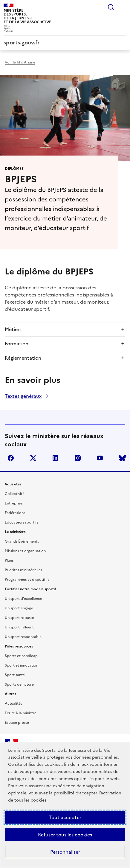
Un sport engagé (19, 608)
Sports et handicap (21, 656)
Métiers (13, 329)
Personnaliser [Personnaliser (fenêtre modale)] (65, 852)
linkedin (55, 458)
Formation (17, 344)
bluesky (122, 458)
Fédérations (15, 513)
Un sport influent (19, 627)
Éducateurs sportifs (22, 522)
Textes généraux (23, 396)
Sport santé (15, 675)
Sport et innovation (22, 665)
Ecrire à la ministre (21, 713)
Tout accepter (65, 817)
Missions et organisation (25, 551)
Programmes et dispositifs (27, 580)
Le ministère (15, 532)
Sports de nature (19, 684)
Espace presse (17, 723)
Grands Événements (22, 541)
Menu (123, 7)
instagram (78, 458)
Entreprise (14, 503)
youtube (100, 458)
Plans (9, 560)
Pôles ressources (19, 646)
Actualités (13, 704)
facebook (11, 458)
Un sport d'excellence (23, 599)
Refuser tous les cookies (65, 835)
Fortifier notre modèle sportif (30, 589)
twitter (33, 458)
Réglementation (23, 358)
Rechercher (111, 7)
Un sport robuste (19, 618)
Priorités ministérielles (23, 570)
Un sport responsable (23, 637)
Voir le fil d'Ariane (20, 62)
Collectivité (15, 494)
